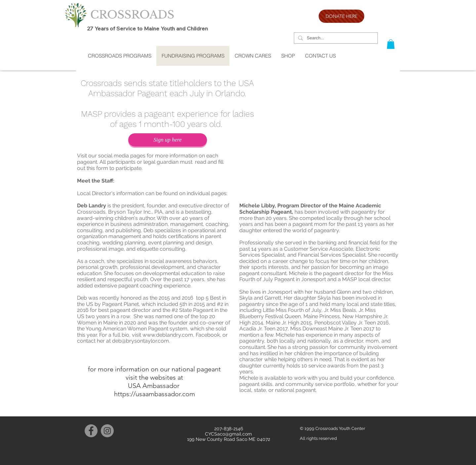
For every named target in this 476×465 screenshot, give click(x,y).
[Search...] (335, 38)
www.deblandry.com (168, 335)
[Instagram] (107, 431)
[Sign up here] (168, 140)
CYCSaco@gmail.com (228, 434)
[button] (391, 44)
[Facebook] (91, 431)
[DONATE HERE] (341, 16)
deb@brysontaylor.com (140, 341)
